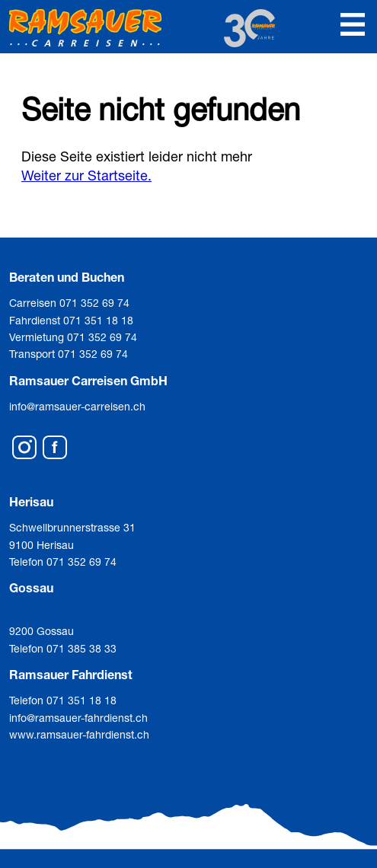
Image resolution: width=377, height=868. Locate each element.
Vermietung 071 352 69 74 (73, 337)
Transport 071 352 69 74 (69, 354)
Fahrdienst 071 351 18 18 (71, 320)
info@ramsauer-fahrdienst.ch (78, 718)
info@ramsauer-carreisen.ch (77, 406)
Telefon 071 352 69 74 (63, 562)
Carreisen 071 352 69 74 (69, 303)
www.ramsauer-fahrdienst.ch (79, 734)
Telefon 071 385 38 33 (63, 648)
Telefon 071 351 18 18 (63, 700)
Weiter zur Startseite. (86, 175)
